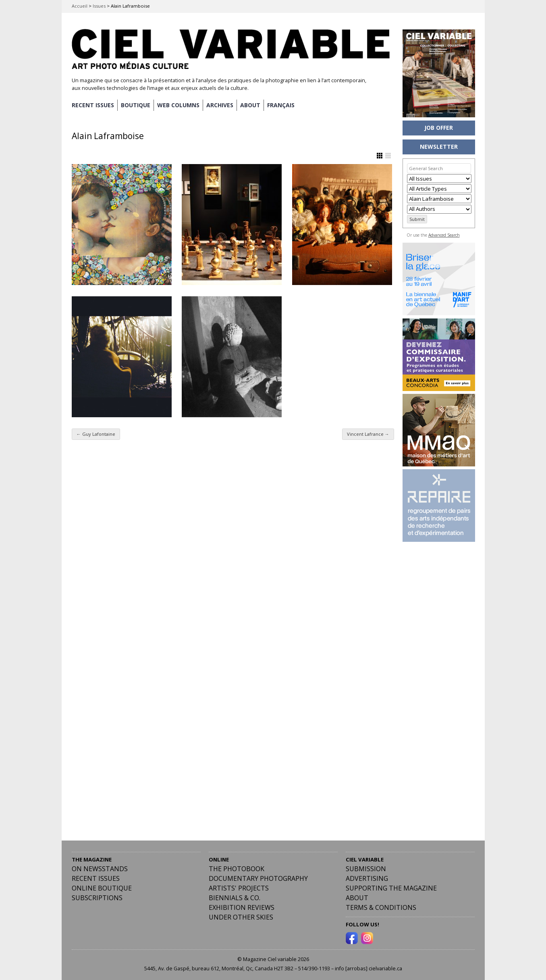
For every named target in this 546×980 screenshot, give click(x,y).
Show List (388, 156)
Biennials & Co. (235, 898)
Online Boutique (102, 888)
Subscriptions (97, 898)
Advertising (367, 878)
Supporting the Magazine (391, 888)
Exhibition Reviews (242, 907)
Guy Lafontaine (96, 434)
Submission (366, 869)
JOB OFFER (439, 128)
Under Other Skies (241, 917)
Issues (99, 6)
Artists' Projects (239, 888)
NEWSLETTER (439, 147)
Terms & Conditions (381, 907)
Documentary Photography (258, 878)
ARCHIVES (220, 105)
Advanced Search (444, 235)
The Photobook (237, 869)
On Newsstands (100, 869)
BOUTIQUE (136, 105)
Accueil (80, 6)
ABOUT (250, 105)
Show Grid (380, 156)
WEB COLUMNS (178, 105)
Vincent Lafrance (368, 434)
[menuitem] (281, 105)
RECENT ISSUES (93, 105)
